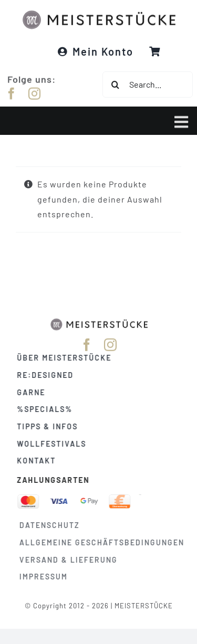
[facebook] (12, 93)
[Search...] (148, 85)
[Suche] (116, 85)
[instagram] (35, 93)
